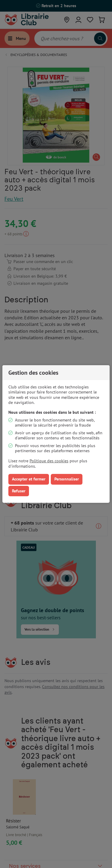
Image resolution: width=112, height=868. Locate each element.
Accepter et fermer (29, 479)
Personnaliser (67, 479)
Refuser (19, 491)
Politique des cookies (49, 461)
